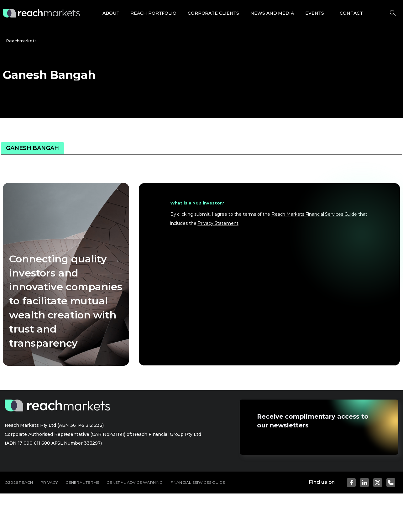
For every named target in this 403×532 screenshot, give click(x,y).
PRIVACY (49, 482)
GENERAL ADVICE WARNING (135, 482)
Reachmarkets (21, 41)
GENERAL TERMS (82, 482)
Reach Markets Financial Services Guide (314, 214)
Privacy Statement (218, 223)
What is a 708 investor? (197, 203)
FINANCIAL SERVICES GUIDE (198, 482)
